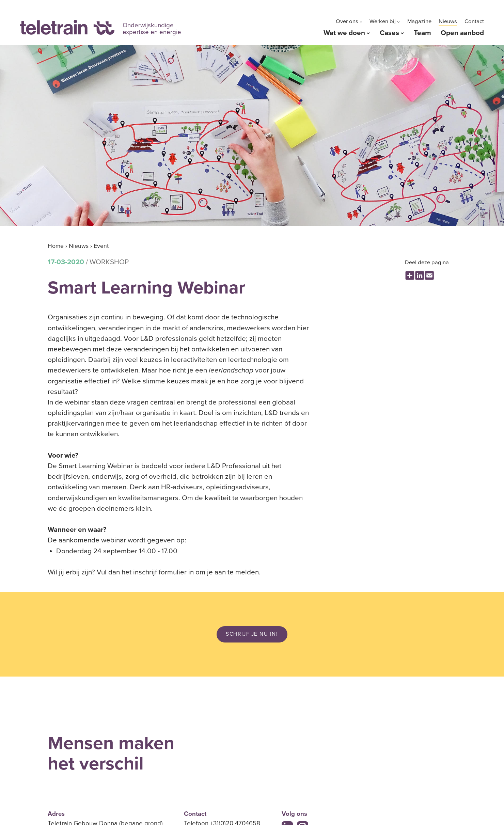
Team (422, 33)
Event (101, 246)
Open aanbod (462, 33)
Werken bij (383, 21)
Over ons (347, 21)
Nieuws (448, 21)
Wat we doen (344, 33)
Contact (474, 21)
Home (56, 246)
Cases (389, 33)
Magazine (419, 21)
